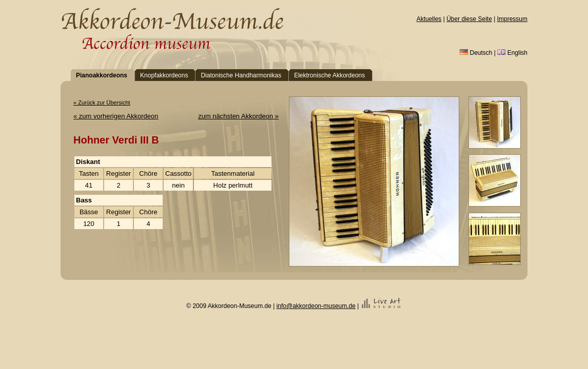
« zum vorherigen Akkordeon (116, 116)
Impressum (512, 19)
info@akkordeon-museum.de (316, 306)
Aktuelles (429, 19)
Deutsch (476, 53)
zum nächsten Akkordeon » (238, 116)
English (512, 53)
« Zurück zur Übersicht (102, 102)
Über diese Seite (469, 19)
